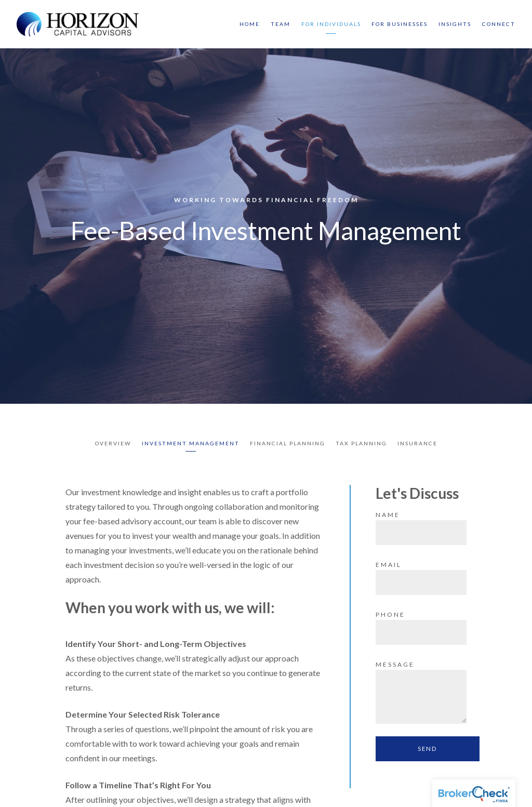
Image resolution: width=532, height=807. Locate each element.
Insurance (417, 443)
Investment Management (191, 443)
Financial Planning (288, 443)
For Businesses (400, 24)
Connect (499, 24)
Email (389, 565)
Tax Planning (361, 443)
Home (250, 24)
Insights (455, 24)
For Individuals (331, 24)
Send (427, 749)
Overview (113, 443)
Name (388, 515)
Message (395, 664)
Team (281, 24)
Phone (390, 614)
